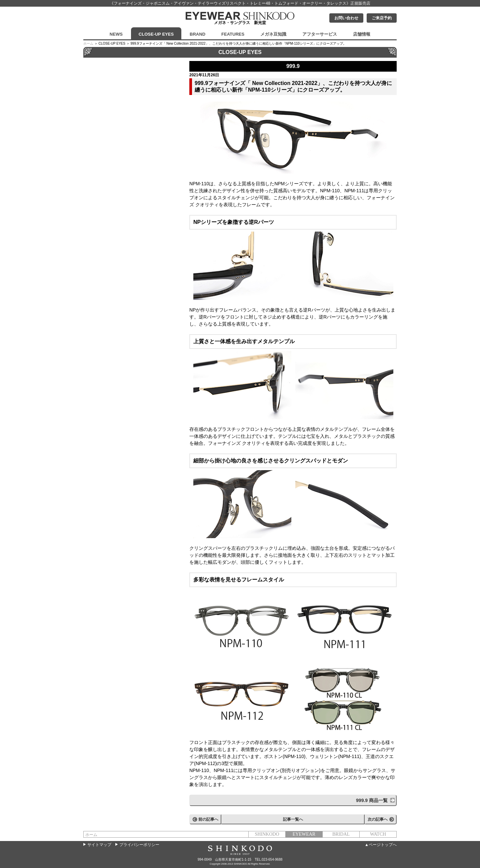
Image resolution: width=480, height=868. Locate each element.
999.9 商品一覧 (372, 800)
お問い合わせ (346, 18)
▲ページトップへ (381, 845)
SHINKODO (267, 834)
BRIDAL (341, 834)
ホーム (88, 43)
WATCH (378, 834)
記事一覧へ (293, 819)
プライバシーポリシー (139, 845)
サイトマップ (99, 845)
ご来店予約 (382, 18)
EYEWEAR (304, 834)
